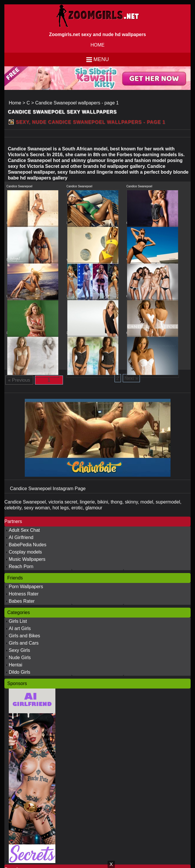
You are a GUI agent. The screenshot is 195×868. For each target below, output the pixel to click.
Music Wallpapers (27, 559)
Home (15, 103)
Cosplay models (25, 552)
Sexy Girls (19, 650)
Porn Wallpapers (26, 587)
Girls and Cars (24, 643)
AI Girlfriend (21, 537)
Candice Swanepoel (19, 186)
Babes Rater (22, 601)
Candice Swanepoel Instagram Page (48, 489)
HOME (98, 45)
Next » (131, 378)
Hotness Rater (24, 594)
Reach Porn (21, 566)
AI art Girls (20, 628)
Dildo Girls (20, 672)
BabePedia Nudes (28, 545)
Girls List (18, 621)
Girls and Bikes (24, 636)
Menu (101, 59)
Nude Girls (20, 658)
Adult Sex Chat (24, 530)
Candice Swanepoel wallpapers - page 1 (77, 103)
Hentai (15, 665)
